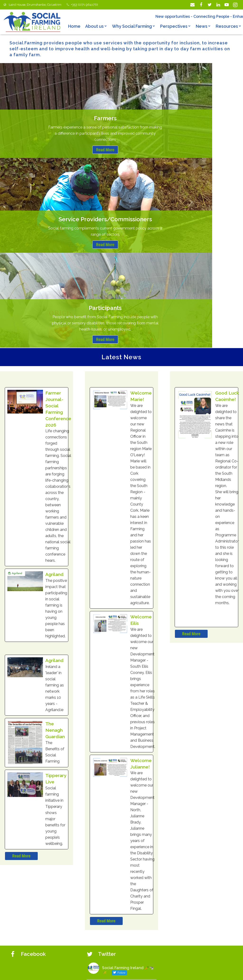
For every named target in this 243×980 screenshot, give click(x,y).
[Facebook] (201, 5)
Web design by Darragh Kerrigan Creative (156, 972)
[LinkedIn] (218, 5)
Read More (39, 150)
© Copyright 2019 (67, 972)
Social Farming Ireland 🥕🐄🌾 (128, 800)
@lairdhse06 (110, 809)
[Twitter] (210, 5)
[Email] (192, 5)
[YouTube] (227, 5)
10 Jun (128, 809)
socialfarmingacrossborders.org (186, 962)
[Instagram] (235, 5)
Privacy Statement (101, 972)
